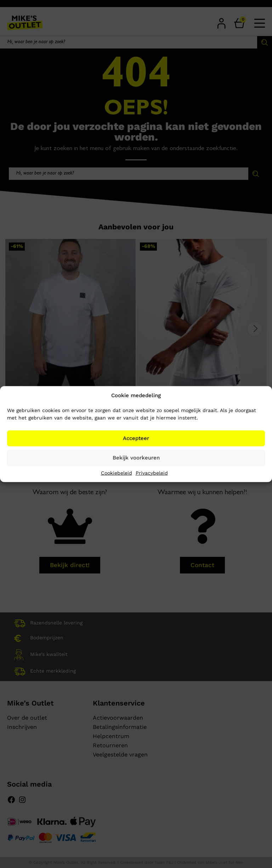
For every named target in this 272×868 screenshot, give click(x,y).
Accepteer (136, 438)
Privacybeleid (152, 473)
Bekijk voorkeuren (136, 458)
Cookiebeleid (117, 473)
